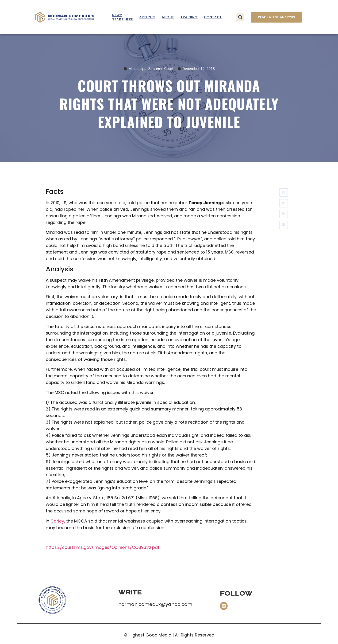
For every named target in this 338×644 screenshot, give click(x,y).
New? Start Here (123, 17)
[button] (240, 17)
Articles (147, 17)
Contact (213, 17)
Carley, (58, 521)
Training (189, 17)
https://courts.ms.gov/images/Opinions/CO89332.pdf (103, 547)
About (168, 17)
